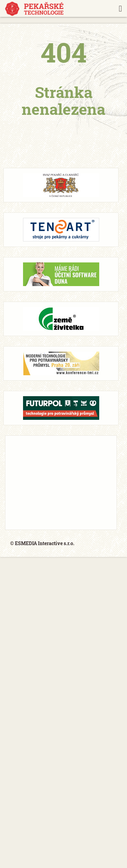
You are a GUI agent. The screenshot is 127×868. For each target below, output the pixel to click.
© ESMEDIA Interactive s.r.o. (42, 543)
